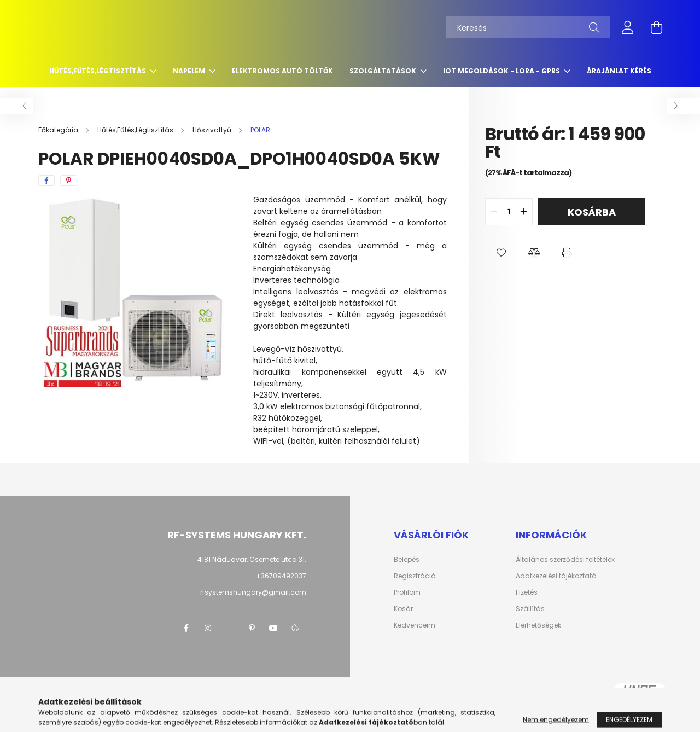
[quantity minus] (494, 212)
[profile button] (628, 27)
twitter (230, 628)
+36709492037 (281, 576)
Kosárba (592, 212)
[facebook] (46, 181)
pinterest (252, 628)
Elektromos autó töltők (282, 71)
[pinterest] (69, 181)
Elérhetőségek (538, 625)
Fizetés (527, 592)
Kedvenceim (415, 625)
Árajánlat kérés (619, 71)
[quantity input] (509, 212)
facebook (186, 628)
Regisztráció (415, 576)
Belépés (407, 560)
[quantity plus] (524, 212)
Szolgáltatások (384, 71)
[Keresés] (528, 27)
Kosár (403, 609)
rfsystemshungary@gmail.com (253, 592)
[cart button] (656, 27)
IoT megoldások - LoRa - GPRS (502, 71)
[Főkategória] (59, 130)
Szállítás (530, 609)
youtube (273, 628)
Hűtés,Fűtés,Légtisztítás (98, 71)
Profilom (407, 592)
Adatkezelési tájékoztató (556, 576)
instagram (208, 628)
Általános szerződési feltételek (565, 560)
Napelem (190, 71)
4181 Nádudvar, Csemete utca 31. (252, 559)
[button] (501, 253)
